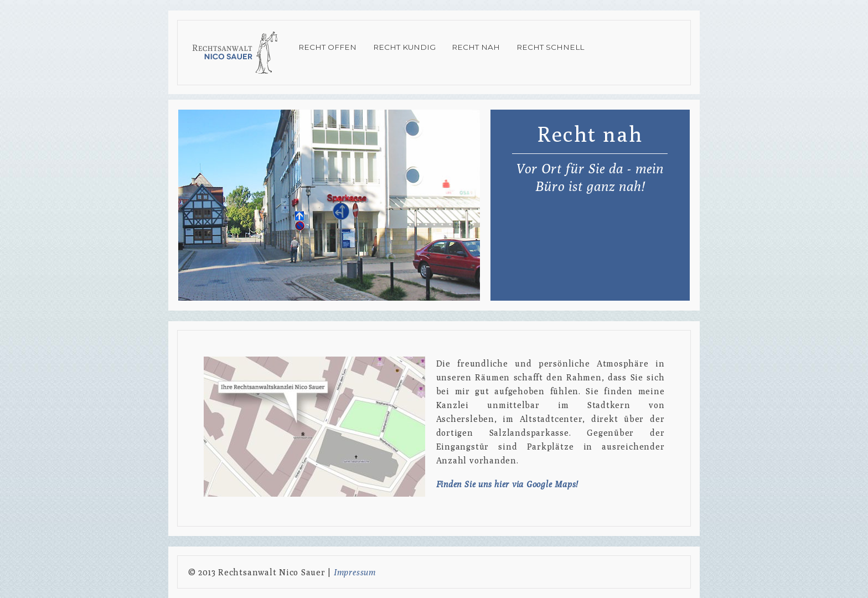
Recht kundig (404, 47)
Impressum (355, 572)
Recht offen (327, 47)
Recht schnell (550, 47)
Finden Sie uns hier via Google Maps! (507, 484)
